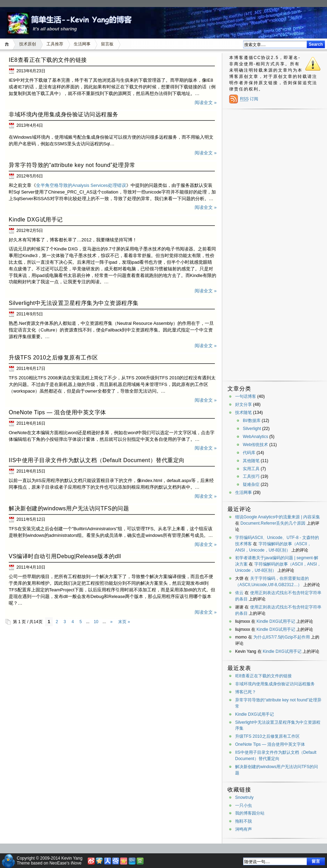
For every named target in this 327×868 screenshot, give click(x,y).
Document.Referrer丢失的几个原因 (273, 523)
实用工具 (251, 469)
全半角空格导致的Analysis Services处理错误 (81, 185)
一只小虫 (244, 805)
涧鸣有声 (244, 829)
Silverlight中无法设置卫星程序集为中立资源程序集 (74, 303)
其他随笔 (251, 461)
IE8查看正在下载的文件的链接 (48, 60)
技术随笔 (244, 413)
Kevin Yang (72, 858)
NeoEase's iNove (65, 863)
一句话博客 (246, 396)
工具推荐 (55, 44)
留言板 (107, 44)
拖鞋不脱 (244, 821)
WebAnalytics (255, 437)
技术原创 (28, 44)
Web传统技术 (255, 445)
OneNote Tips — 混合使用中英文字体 (57, 412)
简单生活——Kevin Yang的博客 (72, 19)
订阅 (249, 99)
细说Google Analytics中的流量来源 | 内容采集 (278, 517)
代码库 (249, 453)
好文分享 (244, 404)
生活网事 (82, 44)
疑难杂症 (251, 484)
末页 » (124, 622)
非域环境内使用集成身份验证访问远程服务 (64, 114)
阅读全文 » (206, 103)
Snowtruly (244, 797)
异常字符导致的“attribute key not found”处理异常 (72, 165)
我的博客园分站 (250, 813)
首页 (8, 44)
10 (96, 622)
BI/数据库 (252, 421)
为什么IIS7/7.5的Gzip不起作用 (282, 637)
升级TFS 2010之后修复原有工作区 (53, 358)
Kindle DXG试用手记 (36, 220)
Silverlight (252, 429)
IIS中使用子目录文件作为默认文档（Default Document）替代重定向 (97, 460)
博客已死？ (246, 692)
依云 (239, 593)
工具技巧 (251, 476)
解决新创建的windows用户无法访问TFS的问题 (69, 508)
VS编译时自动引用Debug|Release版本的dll (65, 556)
